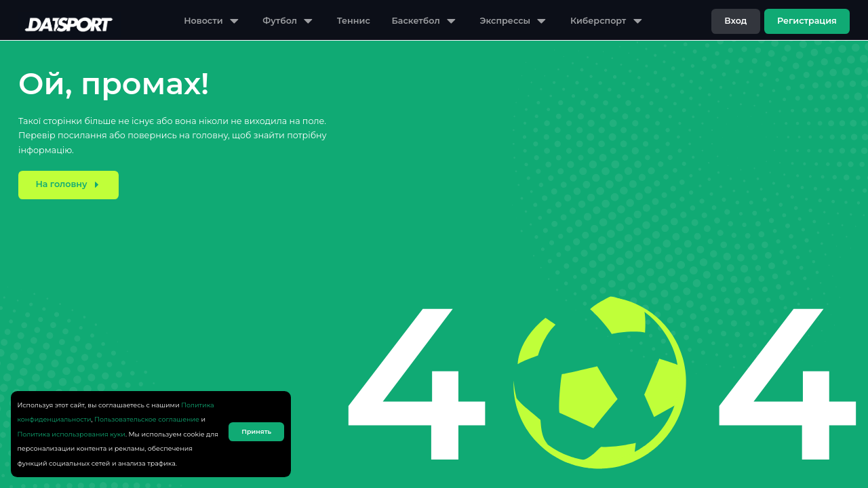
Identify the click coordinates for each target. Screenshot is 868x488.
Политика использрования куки (71, 434)
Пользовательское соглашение (147, 419)
